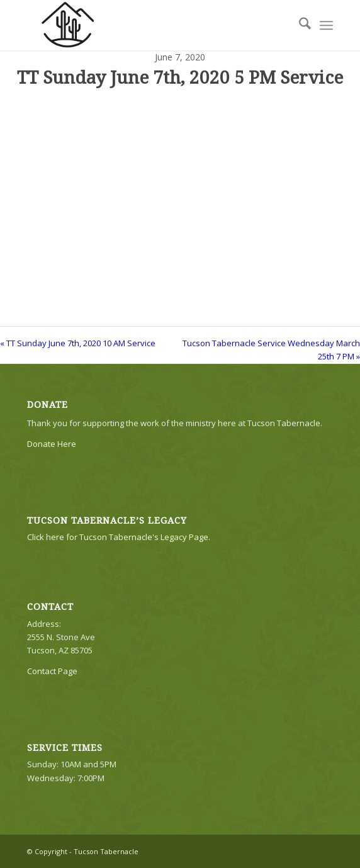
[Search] (299, 25)
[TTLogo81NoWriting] (149, 25)
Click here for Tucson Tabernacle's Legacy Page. (119, 537)
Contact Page (52, 671)
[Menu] (326, 25)
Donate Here (52, 444)
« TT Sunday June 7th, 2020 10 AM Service (78, 343)
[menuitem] (299, 25)
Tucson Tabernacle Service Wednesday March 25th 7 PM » (271, 350)
